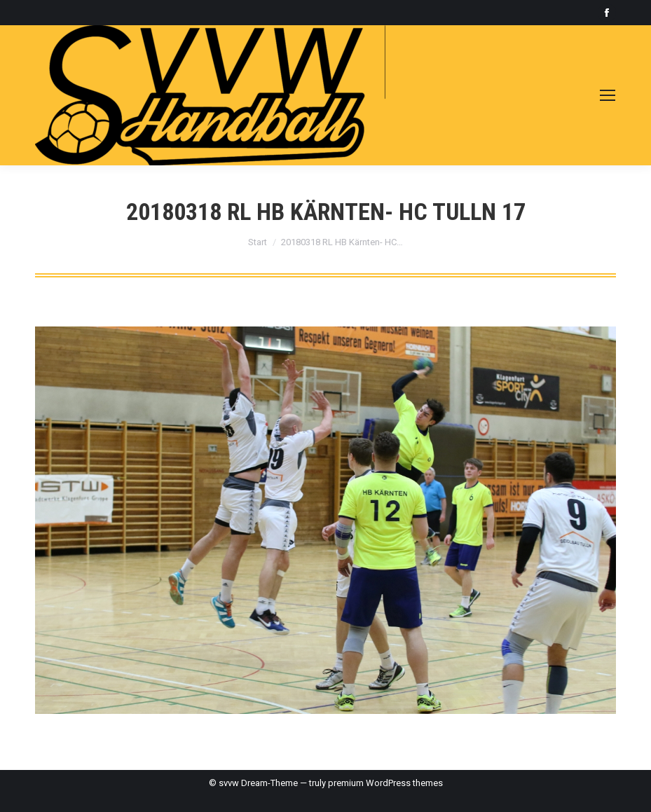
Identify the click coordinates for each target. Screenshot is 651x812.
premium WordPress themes (385, 783)
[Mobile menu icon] (608, 95)
